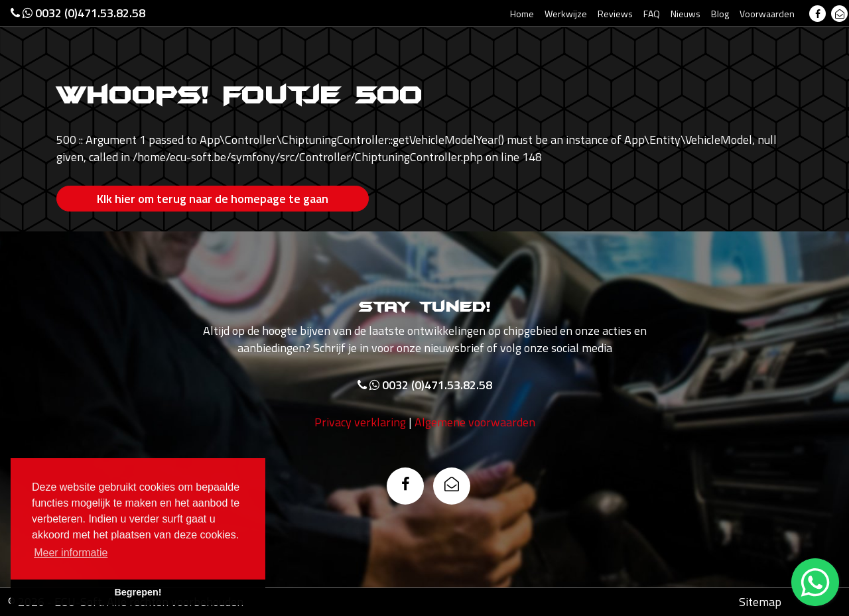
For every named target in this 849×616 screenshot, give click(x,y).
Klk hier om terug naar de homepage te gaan (213, 199)
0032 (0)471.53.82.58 (78, 13)
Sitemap (760, 602)
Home (522, 14)
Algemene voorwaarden (475, 422)
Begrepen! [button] (138, 592)
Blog (720, 14)
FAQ (652, 14)
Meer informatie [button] (71, 553)
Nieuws (686, 14)
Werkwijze (566, 14)
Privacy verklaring (360, 422)
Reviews (615, 14)
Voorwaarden (767, 14)
